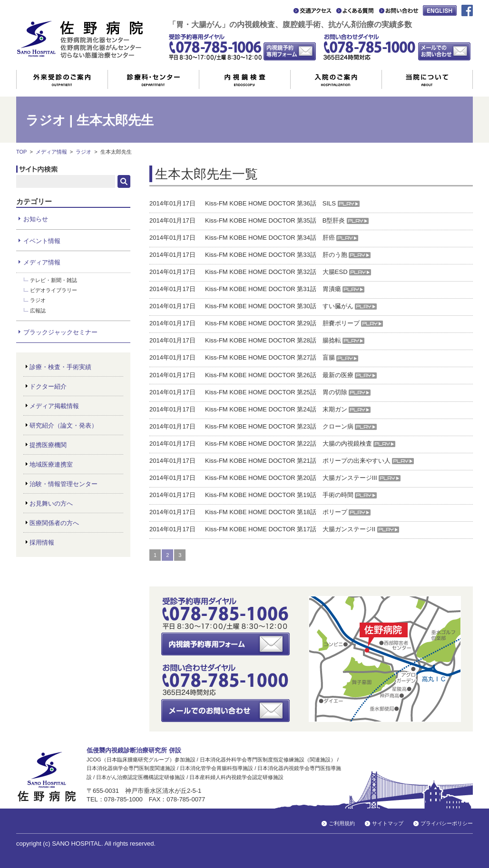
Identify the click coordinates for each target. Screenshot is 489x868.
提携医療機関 (48, 445)
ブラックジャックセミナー (60, 332)
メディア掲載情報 (54, 406)
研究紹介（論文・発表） (64, 425)
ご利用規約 (342, 823)
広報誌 (38, 311)
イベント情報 (42, 241)
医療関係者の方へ (54, 523)
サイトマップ (388, 823)
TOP (21, 152)
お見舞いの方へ (51, 503)
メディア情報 (51, 152)
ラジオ (83, 152)
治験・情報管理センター (64, 484)
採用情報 (42, 542)
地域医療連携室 (51, 464)
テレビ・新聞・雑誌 (54, 280)
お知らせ (36, 219)
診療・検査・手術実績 (60, 367)
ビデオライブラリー (54, 290)
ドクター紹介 (48, 386)
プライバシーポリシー (447, 823)
